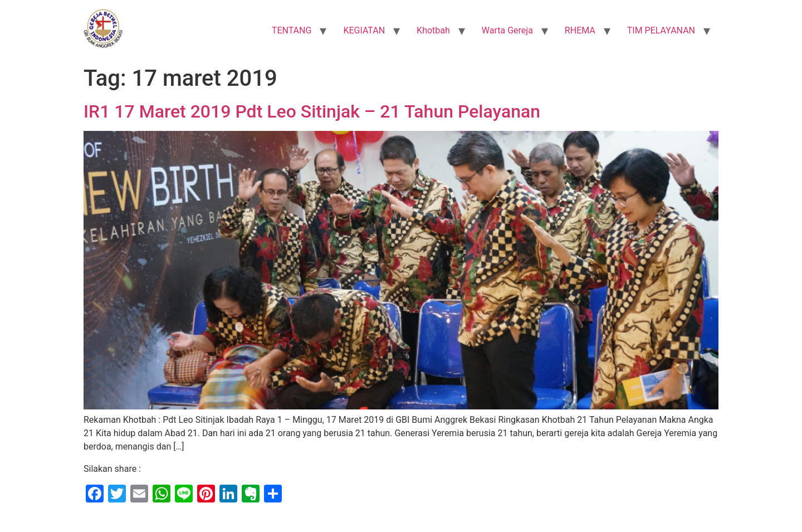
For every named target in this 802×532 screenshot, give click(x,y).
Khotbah (433, 30)
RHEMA (580, 30)
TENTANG (292, 30)
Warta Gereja (507, 30)
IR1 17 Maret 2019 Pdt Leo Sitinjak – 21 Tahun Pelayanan (312, 111)
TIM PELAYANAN (661, 30)
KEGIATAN (364, 30)
